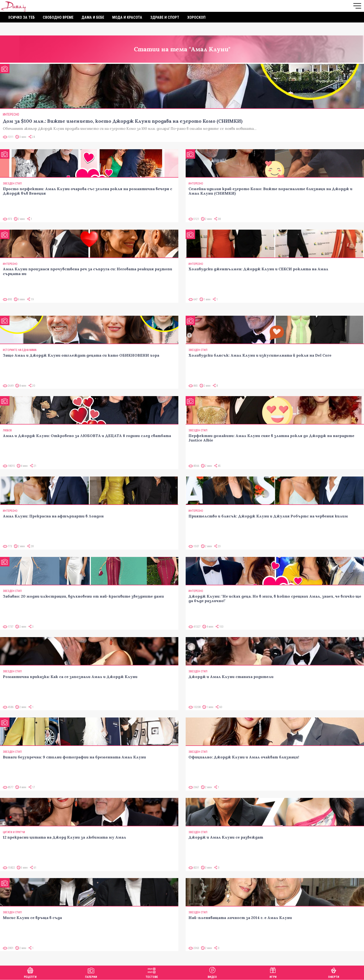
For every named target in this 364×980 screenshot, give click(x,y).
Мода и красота (127, 17)
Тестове (152, 972)
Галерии (91, 972)
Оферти (334, 972)
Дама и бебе (93, 17)
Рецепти (30, 972)
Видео (212, 972)
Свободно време (58, 17)
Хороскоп (196, 17)
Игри (273, 972)
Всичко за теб (21, 17)
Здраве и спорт (165, 17)
